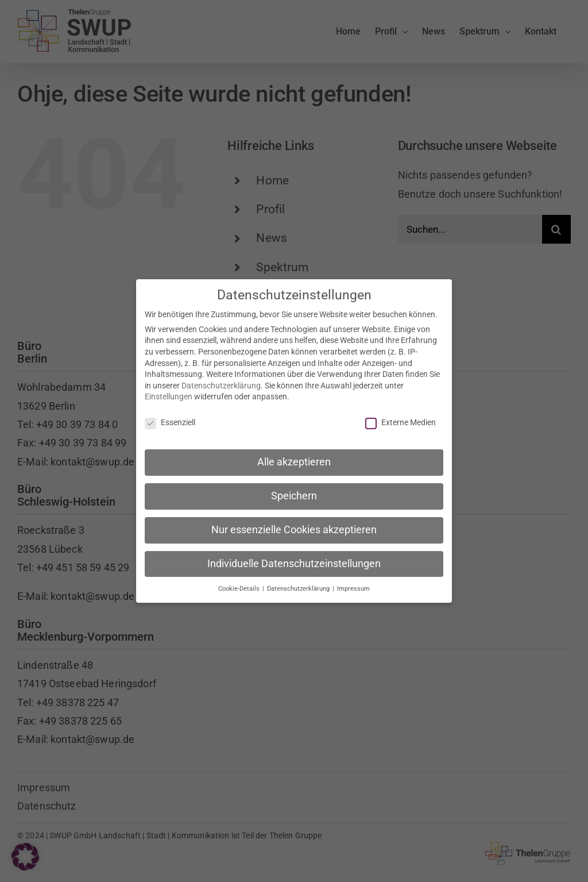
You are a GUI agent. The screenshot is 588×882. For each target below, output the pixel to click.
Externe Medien (401, 421)
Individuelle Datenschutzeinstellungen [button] (294, 562)
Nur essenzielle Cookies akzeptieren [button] (294, 528)
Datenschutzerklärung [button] (299, 586)
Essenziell (170, 421)
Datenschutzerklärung (221, 384)
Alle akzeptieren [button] (294, 460)
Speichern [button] (294, 494)
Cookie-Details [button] (240, 586)
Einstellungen (169, 395)
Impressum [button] (353, 586)
